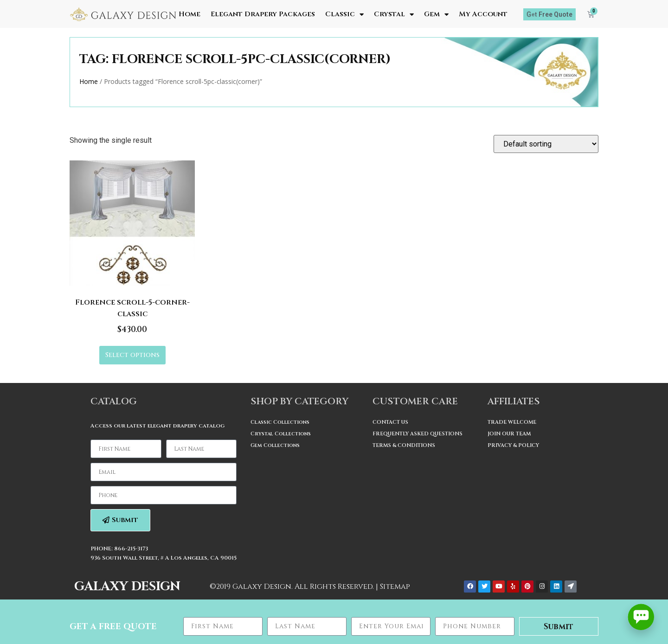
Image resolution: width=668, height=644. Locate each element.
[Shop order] (546, 144)
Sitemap (395, 587)
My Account (483, 14)
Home (189, 14)
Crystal (394, 14)
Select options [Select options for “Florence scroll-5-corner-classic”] (132, 355)
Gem (436, 14)
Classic (344, 14)
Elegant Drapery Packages (263, 14)
